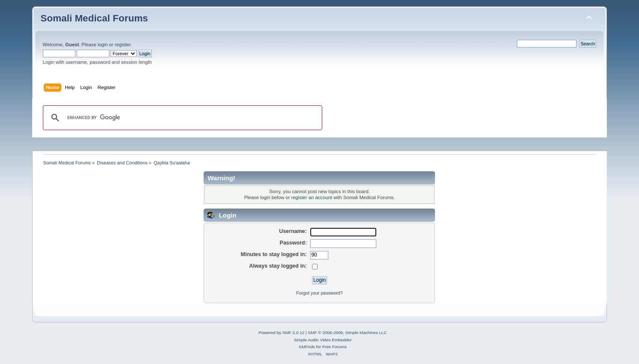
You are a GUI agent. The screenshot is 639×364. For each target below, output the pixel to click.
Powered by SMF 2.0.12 (281, 333)
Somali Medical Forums (94, 18)
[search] (181, 118)
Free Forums (334, 347)
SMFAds (307, 347)
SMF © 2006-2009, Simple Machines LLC (347, 333)
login (103, 45)
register (123, 45)
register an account (311, 197)
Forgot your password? (319, 293)
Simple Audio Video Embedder (322, 340)
